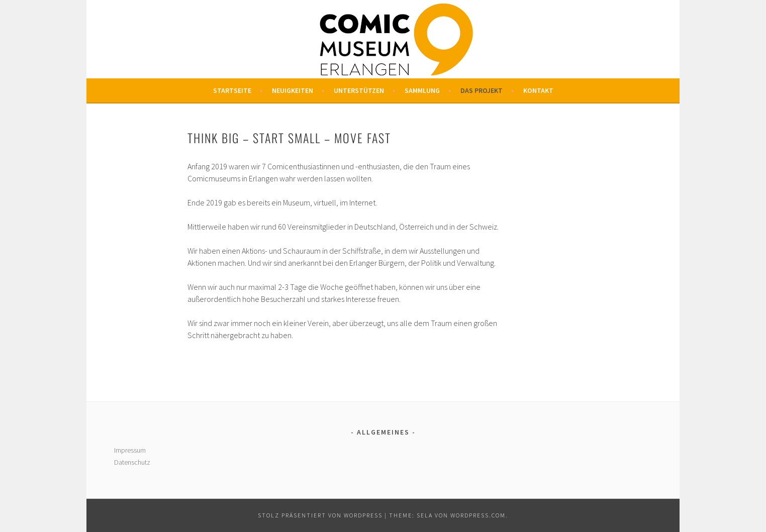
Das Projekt (482, 90)
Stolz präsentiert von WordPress (320, 515)
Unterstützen (359, 90)
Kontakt (538, 90)
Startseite (232, 90)
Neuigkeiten (293, 90)
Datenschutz (132, 462)
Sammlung (422, 90)
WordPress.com (478, 515)
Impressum (130, 450)
